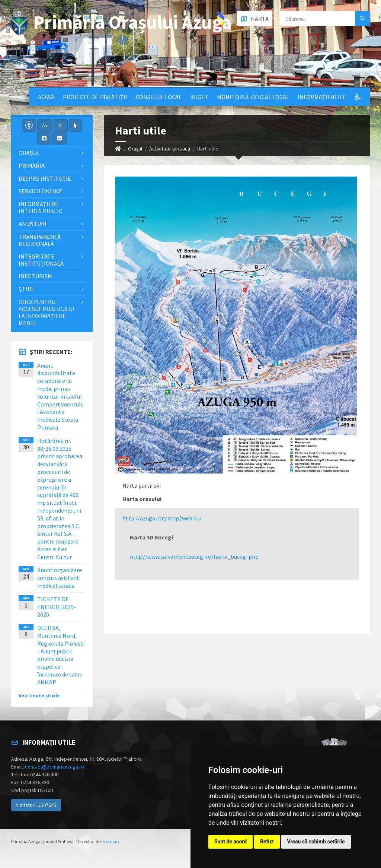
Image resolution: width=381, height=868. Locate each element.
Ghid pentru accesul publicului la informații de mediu (47, 313)
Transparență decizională (40, 240)
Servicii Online (40, 191)
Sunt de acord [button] (230, 842)
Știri (26, 289)
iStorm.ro (110, 841)
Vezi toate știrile (39, 696)
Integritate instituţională (41, 260)
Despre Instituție (45, 178)
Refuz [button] (267, 842)
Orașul (135, 149)
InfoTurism (35, 276)
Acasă (46, 97)
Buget (199, 97)
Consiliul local (159, 97)
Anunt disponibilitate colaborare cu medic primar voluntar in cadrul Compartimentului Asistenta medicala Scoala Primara (60, 396)
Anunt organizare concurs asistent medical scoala (60, 578)
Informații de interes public (40, 207)
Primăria (32, 165)
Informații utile (322, 97)
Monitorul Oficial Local (253, 97)
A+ (45, 126)
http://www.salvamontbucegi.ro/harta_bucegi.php (194, 557)
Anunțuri (33, 224)
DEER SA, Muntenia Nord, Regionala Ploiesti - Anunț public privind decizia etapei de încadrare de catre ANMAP (61, 655)
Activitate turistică (170, 149)
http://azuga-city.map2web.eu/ (162, 518)
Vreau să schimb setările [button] (316, 842)
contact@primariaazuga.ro (55, 767)
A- (61, 126)
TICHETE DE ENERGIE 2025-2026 (57, 607)
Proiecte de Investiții (95, 97)
